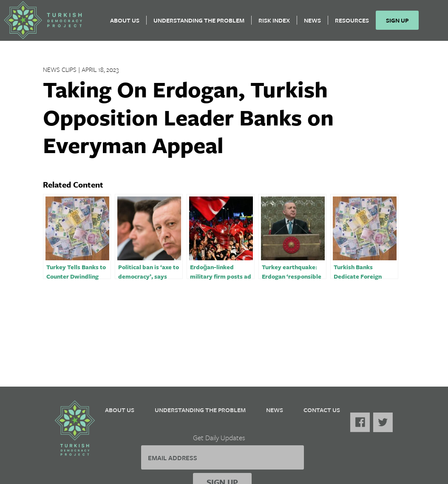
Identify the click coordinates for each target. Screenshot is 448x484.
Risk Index (277, 24)
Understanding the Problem (202, 24)
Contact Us (322, 410)
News (315, 24)
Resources (355, 24)
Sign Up (400, 24)
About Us (128, 24)
